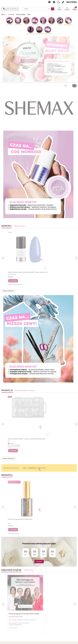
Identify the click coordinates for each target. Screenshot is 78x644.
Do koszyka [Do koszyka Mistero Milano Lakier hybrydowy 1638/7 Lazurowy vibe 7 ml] (13, 281)
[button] (53, 9)
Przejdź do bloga (30, 570)
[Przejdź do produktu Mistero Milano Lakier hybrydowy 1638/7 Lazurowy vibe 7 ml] (28, 250)
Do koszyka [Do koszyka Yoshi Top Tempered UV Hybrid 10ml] (13, 530)
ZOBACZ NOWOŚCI (8, 291)
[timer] (39, 552)
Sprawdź (39, 562)
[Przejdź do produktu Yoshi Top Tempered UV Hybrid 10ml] (27, 499)
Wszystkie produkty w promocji (25, 390)
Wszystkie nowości (20, 226)
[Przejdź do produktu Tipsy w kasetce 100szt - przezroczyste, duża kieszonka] (29, 407)
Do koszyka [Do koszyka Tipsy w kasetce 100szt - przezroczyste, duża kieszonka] (13, 451)
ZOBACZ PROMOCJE (9, 459)
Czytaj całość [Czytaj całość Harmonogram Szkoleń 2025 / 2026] (13, 628)
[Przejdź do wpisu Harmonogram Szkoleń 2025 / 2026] (25, 593)
